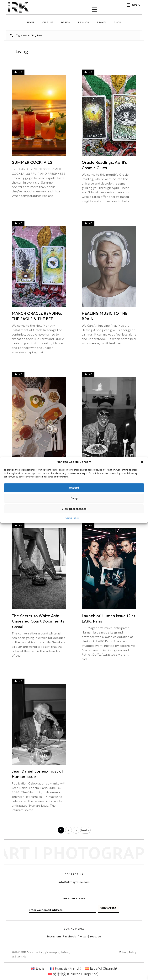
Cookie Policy (72, 518)
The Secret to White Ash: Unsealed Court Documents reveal (38, 621)
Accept (74, 488)
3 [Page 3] (76, 830)
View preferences (74, 509)
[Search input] (73, 35)
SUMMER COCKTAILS (32, 162)
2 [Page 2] (68, 830)
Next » (85, 830)
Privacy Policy (128, 952)
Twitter (83, 936)
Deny (74, 498)
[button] (142, 462)
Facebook (69, 936)
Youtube (95, 936)
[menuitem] (39, 969)
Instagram (54, 936)
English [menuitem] (41, 968)
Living (18, 72)
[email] (62, 910)
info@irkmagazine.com (74, 882)
